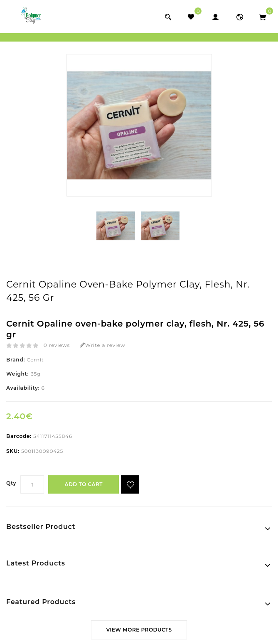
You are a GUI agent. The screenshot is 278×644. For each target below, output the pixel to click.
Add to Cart (83, 484)
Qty (11, 483)
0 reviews (57, 345)
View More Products (139, 630)
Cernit (35, 360)
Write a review (102, 345)
